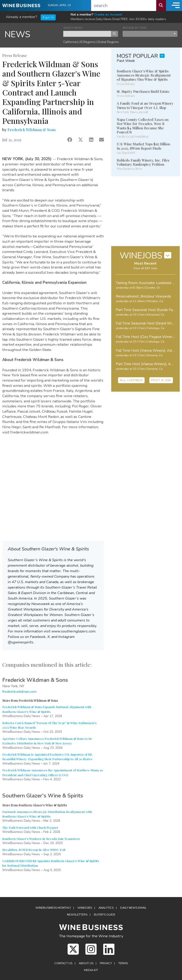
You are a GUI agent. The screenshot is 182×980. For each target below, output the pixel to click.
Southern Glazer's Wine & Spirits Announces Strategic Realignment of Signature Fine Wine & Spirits (144, 75)
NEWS (17, 34)
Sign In (48, 17)
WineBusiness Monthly (53, 908)
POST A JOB (161, 380)
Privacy (106, 963)
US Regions (87, 42)
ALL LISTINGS (131, 380)
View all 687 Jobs (145, 268)
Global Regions (108, 42)
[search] (124, 5)
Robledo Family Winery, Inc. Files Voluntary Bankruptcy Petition (143, 162)
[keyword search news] (87, 34)
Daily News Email (133, 908)
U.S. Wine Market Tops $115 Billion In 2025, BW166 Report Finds (143, 146)
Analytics (106, 908)
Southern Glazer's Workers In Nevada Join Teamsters (41, 839)
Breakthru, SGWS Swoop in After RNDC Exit (34, 850)
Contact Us (63, 963)
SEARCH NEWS (73, 28)
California (70, 42)
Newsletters (77, 915)
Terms (123, 963)
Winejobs (85, 908)
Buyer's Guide (105, 915)
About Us (86, 963)
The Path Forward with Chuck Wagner (30, 827)
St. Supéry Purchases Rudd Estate (143, 91)
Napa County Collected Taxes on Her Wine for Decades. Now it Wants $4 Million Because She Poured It (143, 126)
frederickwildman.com (19, 692)
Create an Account (108, 15)
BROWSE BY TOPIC (135, 28)
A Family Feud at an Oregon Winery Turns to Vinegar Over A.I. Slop (145, 105)
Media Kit (91, 970)
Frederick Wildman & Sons (32, 130)
